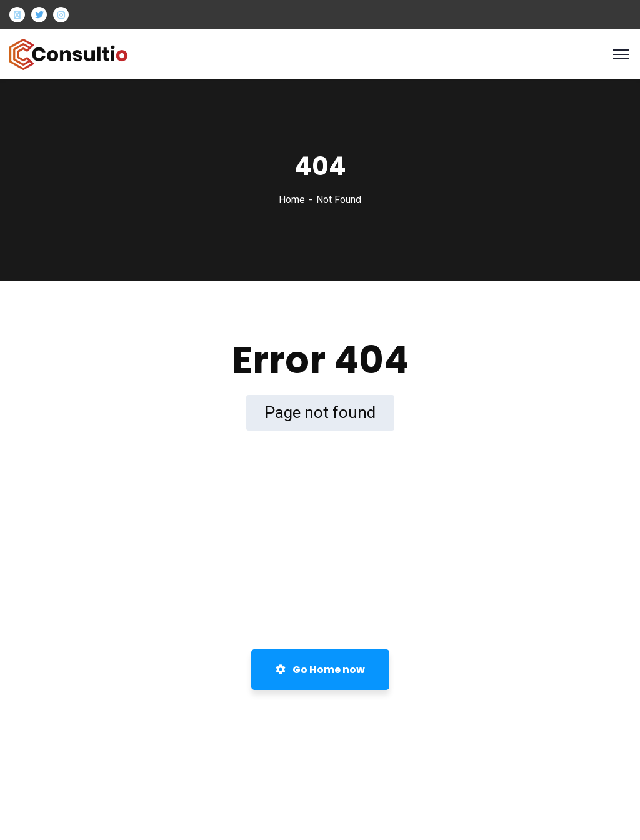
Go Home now (320, 670)
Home (292, 200)
